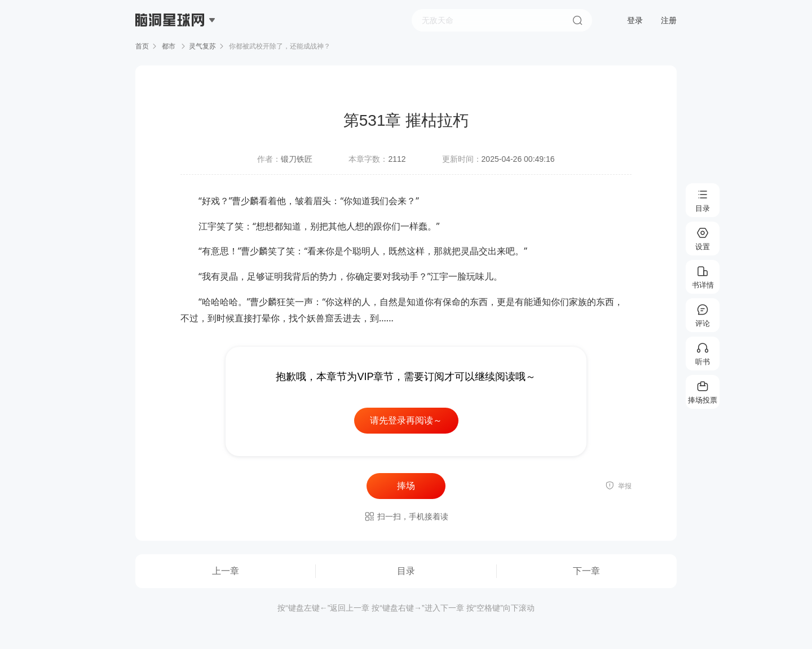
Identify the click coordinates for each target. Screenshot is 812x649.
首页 (142, 46)
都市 (169, 46)
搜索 (577, 20)
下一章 (586, 571)
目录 (406, 571)
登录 (635, 20)
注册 (669, 20)
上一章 (226, 571)
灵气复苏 (202, 46)
